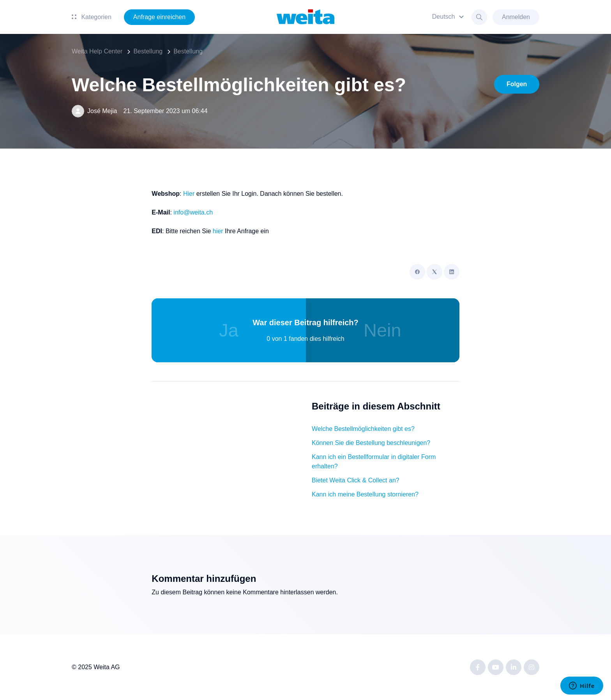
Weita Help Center (97, 51)
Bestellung (148, 51)
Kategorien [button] (92, 17)
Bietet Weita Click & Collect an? (356, 480)
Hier (189, 194)
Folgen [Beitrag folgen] (517, 84)
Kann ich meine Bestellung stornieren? (365, 494)
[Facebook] (417, 272)
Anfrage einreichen (159, 17)
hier (218, 231)
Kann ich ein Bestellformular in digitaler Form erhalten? (374, 462)
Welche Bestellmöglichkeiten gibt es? (363, 429)
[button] (449, 17)
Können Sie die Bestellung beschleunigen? (371, 443)
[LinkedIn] (452, 272)
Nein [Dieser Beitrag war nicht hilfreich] (382, 330)
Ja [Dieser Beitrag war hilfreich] (229, 330)
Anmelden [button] (516, 17)
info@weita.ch (193, 212)
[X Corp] (434, 272)
